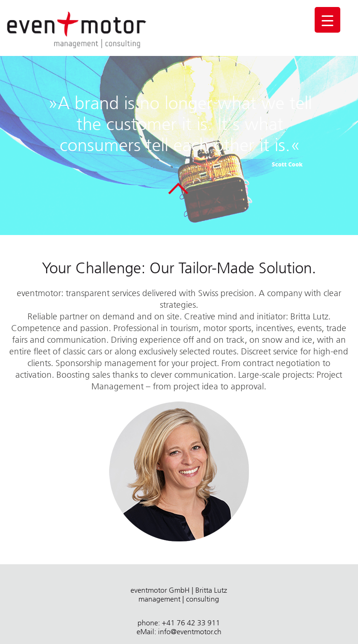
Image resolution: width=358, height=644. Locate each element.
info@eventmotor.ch (190, 632)
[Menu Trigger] (327, 20)
